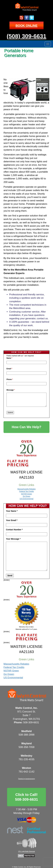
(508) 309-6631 (26, 36)
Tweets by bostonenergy (26, 779)
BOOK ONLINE (26, 26)
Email (9, 369)
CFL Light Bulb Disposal (27, 851)
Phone (10, 379)
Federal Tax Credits (27, 491)
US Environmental (26, 499)
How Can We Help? (26, 427)
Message (11, 390)
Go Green (26, 496)
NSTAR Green (26, 494)
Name (9, 358)
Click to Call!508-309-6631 (27, 797)
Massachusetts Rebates (26, 489)
